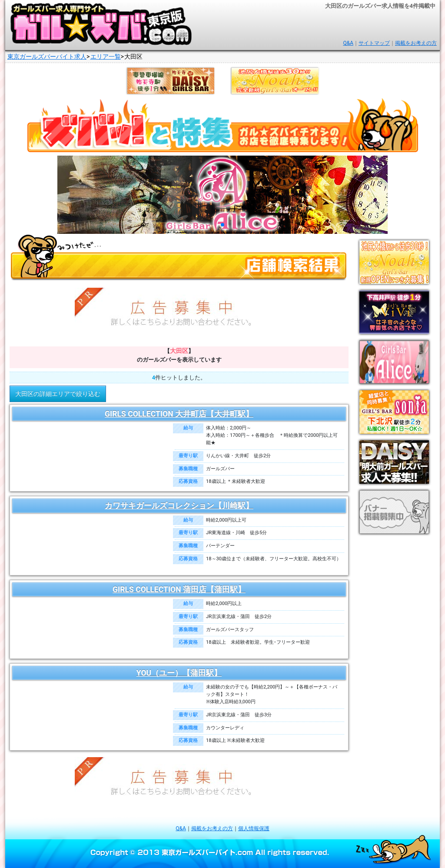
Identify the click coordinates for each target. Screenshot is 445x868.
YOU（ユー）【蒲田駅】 (179, 673)
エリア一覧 (106, 57)
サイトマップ (374, 43)
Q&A (348, 43)
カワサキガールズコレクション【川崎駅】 (179, 506)
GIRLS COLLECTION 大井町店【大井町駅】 (179, 414)
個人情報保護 (254, 828)
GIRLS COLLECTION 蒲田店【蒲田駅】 (179, 589)
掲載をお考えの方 (416, 43)
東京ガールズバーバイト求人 (47, 57)
